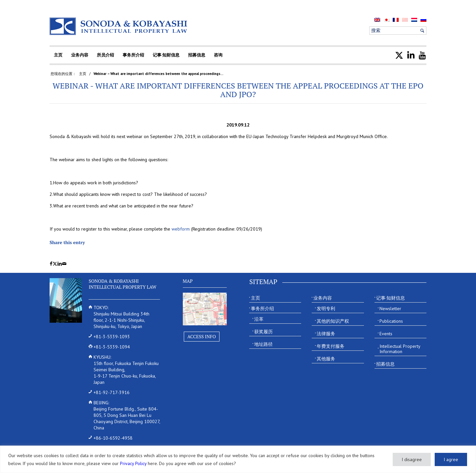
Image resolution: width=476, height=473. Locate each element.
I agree (451, 459)
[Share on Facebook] (51, 264)
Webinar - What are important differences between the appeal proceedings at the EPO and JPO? (238, 90)
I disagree (412, 459)
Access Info (202, 336)
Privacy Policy (133, 463)
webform (181, 229)
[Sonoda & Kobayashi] (119, 26)
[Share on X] (55, 264)
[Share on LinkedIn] (60, 264)
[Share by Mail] (64, 264)
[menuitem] (377, 20)
